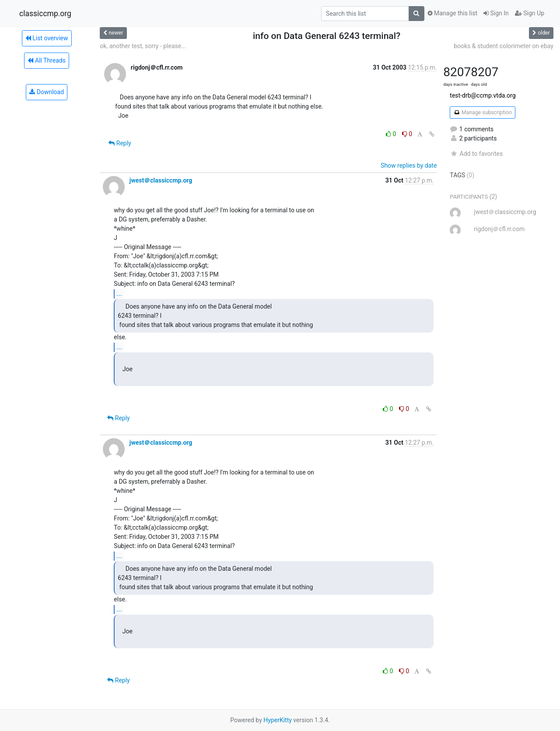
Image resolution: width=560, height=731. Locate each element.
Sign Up (530, 13)
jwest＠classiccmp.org (161, 180)
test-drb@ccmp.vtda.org (483, 95)
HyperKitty (278, 720)
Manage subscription (482, 112)
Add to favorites (476, 154)
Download (47, 92)
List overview (47, 38)
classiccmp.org (45, 14)
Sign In (496, 13)
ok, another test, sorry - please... (143, 46)
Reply (120, 143)
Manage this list (452, 13)
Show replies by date (409, 165)
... (119, 293)
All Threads (46, 60)
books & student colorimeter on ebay (504, 46)
